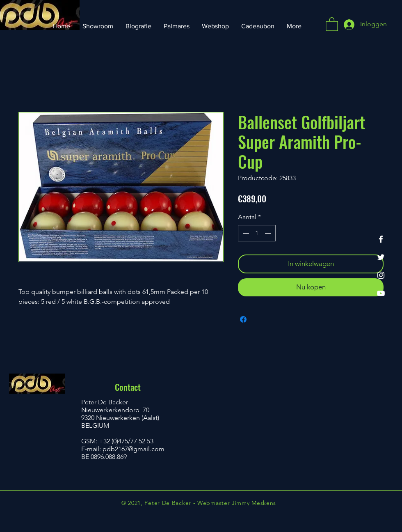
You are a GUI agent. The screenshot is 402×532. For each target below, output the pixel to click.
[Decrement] (245, 233)
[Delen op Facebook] (243, 319)
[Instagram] (381, 275)
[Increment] (269, 233)
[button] (332, 24)
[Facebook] (381, 239)
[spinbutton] (257, 233)
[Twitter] (381, 257)
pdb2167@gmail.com (134, 449)
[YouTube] (381, 293)
